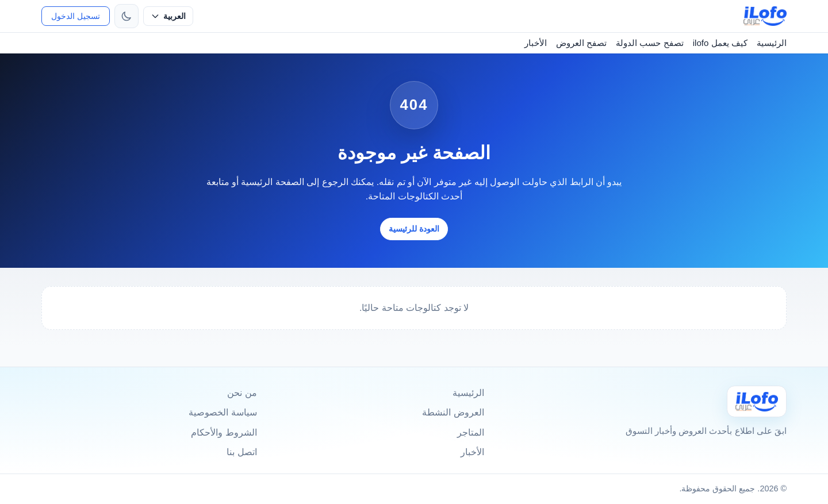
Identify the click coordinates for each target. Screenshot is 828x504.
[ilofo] (765, 16)
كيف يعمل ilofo (720, 43)
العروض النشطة (453, 412)
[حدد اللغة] (168, 16)
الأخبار (536, 43)
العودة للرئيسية (414, 229)
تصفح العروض (581, 43)
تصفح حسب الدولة (649, 43)
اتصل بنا (241, 452)
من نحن (242, 393)
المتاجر (471, 432)
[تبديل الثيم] (126, 16)
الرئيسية (772, 43)
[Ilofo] (757, 401)
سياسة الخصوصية (223, 412)
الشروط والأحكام (224, 432)
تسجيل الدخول (76, 16)
